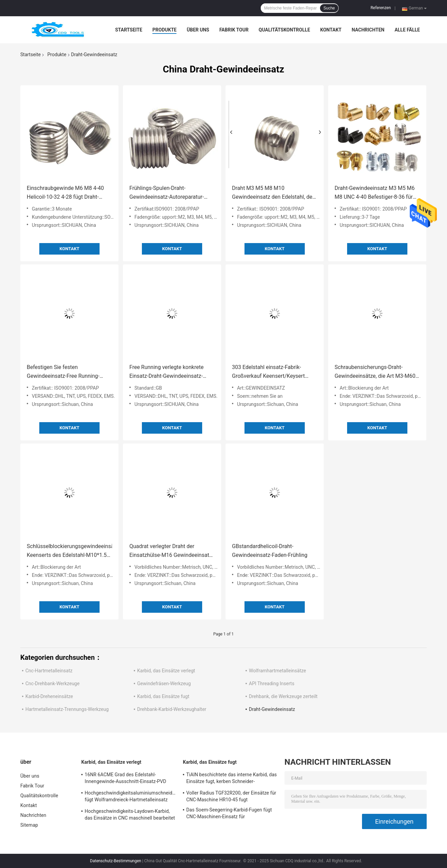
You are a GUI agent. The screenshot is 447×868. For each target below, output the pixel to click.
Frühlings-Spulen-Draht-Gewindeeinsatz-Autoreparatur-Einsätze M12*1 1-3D (167, 193)
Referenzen (381, 8)
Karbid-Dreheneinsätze (49, 696)
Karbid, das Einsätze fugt (163, 696)
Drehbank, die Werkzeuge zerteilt (283, 696)
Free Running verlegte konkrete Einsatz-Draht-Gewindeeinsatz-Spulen (166, 372)
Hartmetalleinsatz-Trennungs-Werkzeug (67, 709)
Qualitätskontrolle (284, 30)
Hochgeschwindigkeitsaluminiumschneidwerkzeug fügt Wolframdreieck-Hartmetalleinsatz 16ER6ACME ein (130, 797)
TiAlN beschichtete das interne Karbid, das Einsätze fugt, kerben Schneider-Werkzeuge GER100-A (231, 779)
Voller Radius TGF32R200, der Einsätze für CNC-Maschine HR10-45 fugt (231, 796)
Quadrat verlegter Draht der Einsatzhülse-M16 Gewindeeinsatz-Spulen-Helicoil (171, 551)
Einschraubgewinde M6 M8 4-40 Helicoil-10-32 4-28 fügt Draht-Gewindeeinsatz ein (65, 193)
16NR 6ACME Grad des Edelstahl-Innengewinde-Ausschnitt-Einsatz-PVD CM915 (125, 779)
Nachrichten (368, 30)
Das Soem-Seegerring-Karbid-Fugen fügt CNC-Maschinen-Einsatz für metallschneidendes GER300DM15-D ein (229, 814)
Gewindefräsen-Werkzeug (164, 683)
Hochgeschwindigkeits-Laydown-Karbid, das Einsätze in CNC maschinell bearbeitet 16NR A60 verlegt (130, 816)
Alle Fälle (407, 30)
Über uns (198, 30)
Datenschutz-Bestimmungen (116, 861)
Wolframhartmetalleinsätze (278, 671)
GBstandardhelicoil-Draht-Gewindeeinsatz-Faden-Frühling (270, 551)
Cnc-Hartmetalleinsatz (49, 671)
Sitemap (29, 825)
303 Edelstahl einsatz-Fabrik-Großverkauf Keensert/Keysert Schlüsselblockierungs (268, 372)
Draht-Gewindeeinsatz (272, 709)
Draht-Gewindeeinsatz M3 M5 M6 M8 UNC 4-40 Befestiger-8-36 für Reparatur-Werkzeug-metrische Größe (375, 193)
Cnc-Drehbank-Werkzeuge (52, 683)
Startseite (129, 30)
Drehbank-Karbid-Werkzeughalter (172, 709)
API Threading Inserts (272, 683)
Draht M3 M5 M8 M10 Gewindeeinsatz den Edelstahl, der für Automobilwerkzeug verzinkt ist (274, 193)
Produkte (164, 30)
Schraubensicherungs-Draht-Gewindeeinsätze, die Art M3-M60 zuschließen (375, 372)
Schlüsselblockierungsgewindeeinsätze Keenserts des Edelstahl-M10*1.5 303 (69, 551)
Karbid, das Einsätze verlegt (166, 671)
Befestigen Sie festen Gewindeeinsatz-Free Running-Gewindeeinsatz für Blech (63, 372)
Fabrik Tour (234, 30)
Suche (329, 8)
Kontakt (331, 30)
